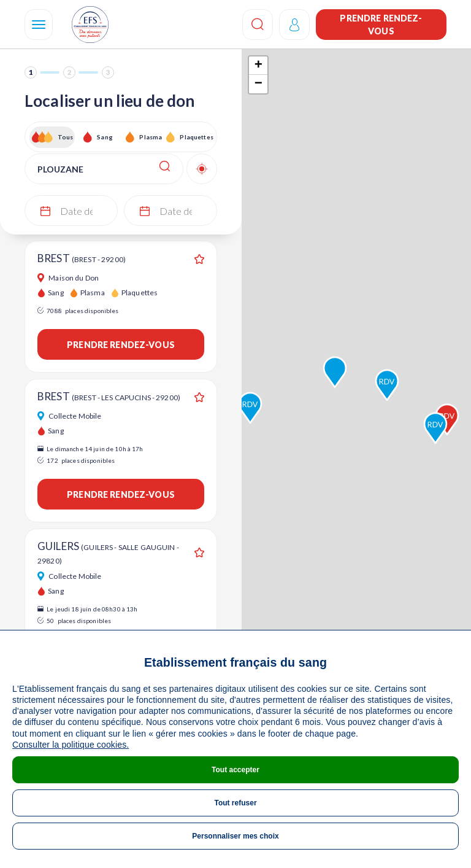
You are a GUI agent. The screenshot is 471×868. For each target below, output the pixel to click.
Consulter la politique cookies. (71, 745)
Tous (66, 137)
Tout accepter (235, 770)
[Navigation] (39, 25)
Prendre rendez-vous (381, 25)
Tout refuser (235, 803)
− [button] (258, 84)
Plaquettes (196, 137)
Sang (105, 137)
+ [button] (258, 66)
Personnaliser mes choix (235, 836)
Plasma (151, 137)
